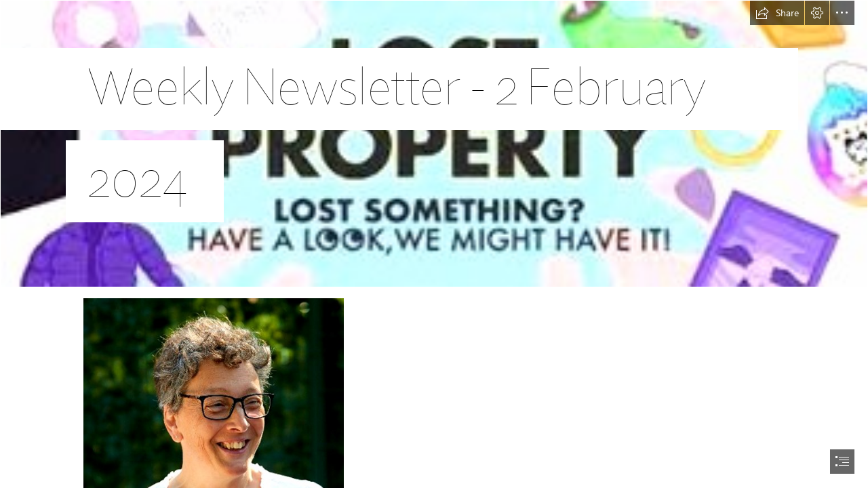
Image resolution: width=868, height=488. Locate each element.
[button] (777, 13)
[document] (434, 244)
